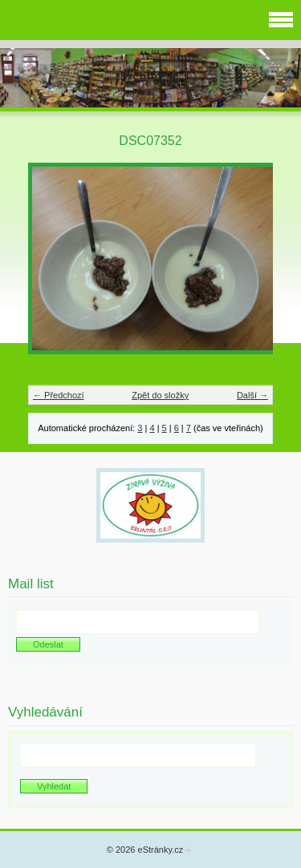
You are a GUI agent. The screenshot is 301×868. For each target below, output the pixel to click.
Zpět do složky (160, 395)
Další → (252, 395)
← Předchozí (59, 395)
